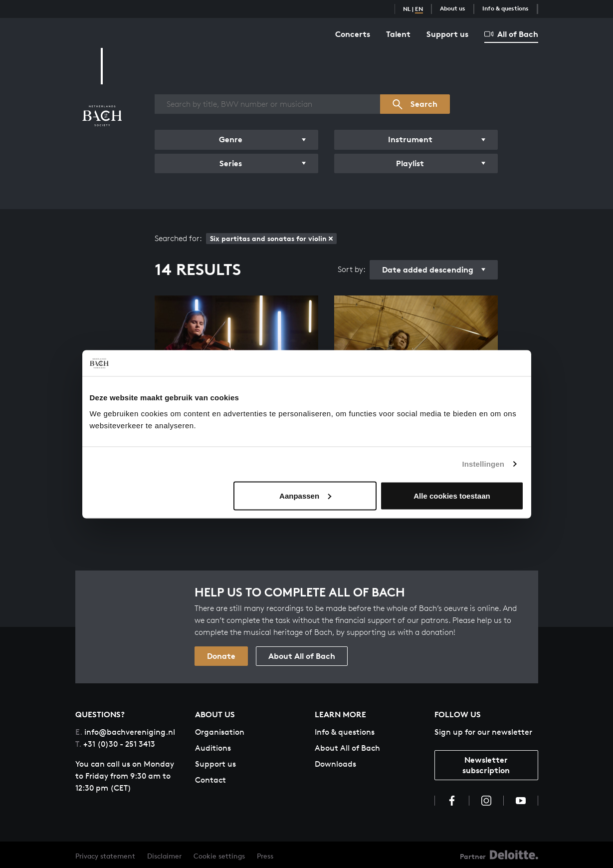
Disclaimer (164, 856)
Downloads (335, 764)
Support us (447, 34)
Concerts (353, 34)
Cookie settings (219, 856)
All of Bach (511, 34)
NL (407, 9)
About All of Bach (302, 656)
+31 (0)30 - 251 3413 (115, 744)
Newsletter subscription (486, 765)
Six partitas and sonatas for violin (271, 238)
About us (453, 8)
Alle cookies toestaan (452, 495)
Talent (398, 34)
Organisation (220, 732)
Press (265, 856)
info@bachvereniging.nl (125, 732)
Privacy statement (105, 856)
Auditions (213, 748)
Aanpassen (305, 495)
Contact (210, 780)
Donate (221, 656)
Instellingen (484, 464)
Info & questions (506, 8)
